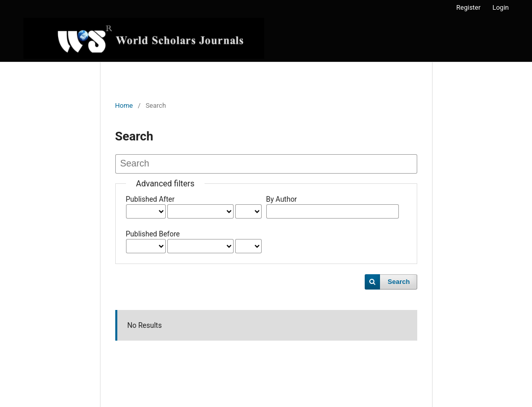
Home (124, 105)
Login (500, 7)
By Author (282, 199)
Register (469, 7)
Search (399, 282)
